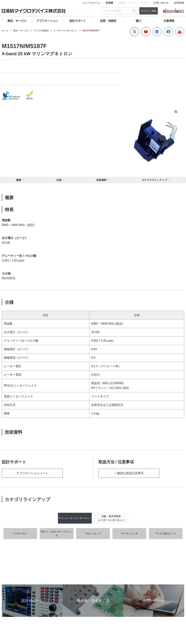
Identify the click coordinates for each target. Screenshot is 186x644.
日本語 (109, 3)
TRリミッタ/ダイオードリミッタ (57, 534)
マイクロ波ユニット (166, 533)
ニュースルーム (91, 3)
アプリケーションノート (32, 473)
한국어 (144, 3)
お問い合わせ (161, 3)
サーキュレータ (129, 533)
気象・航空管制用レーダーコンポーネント (111, 518)
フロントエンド (93, 533)
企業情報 (169, 21)
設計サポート (78, 21)
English (122, 3)
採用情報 (179, 3)
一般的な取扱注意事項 (129, 473)
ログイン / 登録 (149, 11)
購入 (139, 21)
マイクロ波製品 (41, 31)
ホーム (5, 31)
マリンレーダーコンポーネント (75, 518)
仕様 (59, 180)
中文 (133, 3)
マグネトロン (20, 533)
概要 (19, 180)
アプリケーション (47, 21)
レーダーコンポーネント (66, 31)
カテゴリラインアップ (154, 180)
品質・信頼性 (108, 21)
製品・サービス (17, 21)
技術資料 (102, 180)
